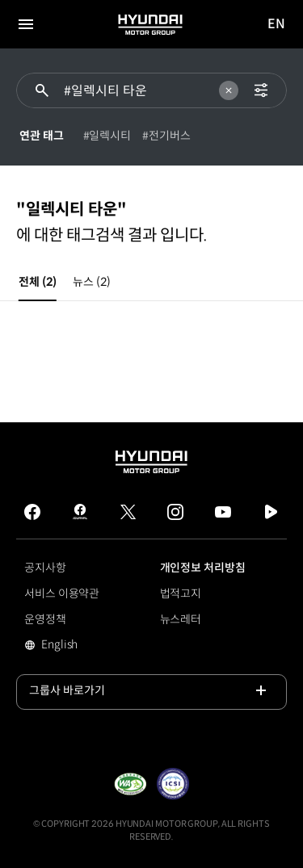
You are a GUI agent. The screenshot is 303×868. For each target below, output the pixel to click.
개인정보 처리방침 (203, 568)
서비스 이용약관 (62, 593)
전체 (37, 282)
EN (277, 25)
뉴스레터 (181, 619)
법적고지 (181, 593)
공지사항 (45, 568)
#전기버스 (166, 136)
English (82, 646)
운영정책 (45, 619)
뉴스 (91, 282)
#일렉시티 (107, 136)
